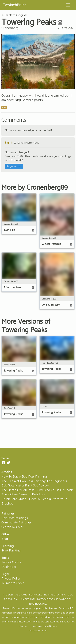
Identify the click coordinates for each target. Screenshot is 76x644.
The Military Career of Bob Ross (23, 494)
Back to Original (14, 15)
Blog (5, 539)
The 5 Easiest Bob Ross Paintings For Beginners (34, 481)
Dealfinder (9, 567)
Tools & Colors (11, 562)
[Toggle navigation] (68, 5)
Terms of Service (13, 583)
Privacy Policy (11, 579)
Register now (14, 166)
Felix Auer (35, 631)
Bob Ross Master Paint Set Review (25, 485)
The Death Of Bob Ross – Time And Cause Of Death (37, 490)
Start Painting (11, 551)
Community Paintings (16, 522)
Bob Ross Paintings (15, 518)
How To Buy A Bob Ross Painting (24, 477)
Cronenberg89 (12, 28)
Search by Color (12, 527)
